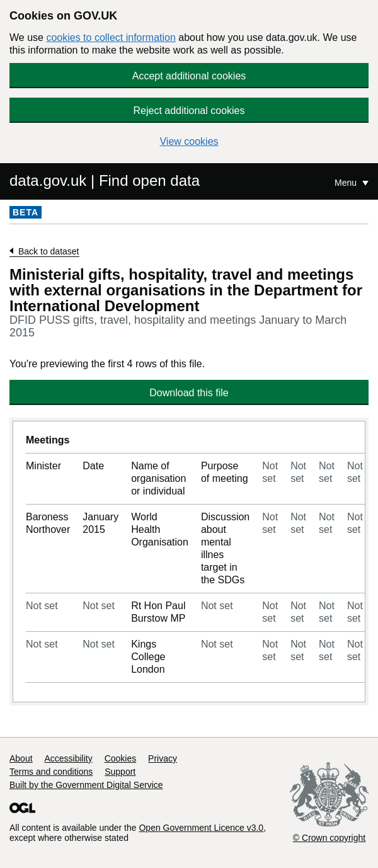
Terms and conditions (51, 772)
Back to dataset (49, 251)
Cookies (121, 758)
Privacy (163, 758)
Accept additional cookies (189, 76)
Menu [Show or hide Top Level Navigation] (347, 183)
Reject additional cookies (189, 111)
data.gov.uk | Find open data (105, 180)
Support (120, 772)
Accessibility (68, 758)
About (21, 758)
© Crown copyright (329, 838)
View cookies (189, 141)
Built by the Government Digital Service (86, 785)
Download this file (189, 393)
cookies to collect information (111, 37)
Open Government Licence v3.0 (201, 828)
